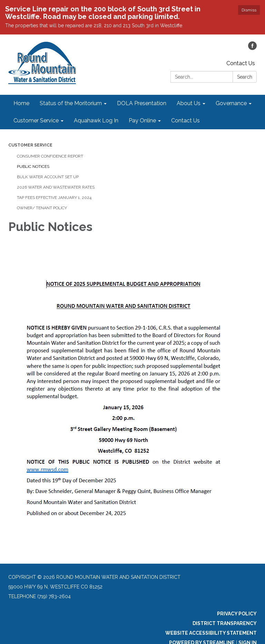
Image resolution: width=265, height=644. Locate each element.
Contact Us (241, 63)
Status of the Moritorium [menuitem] (71, 103)
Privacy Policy (237, 614)
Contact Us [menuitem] (185, 120)
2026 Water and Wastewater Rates (56, 187)
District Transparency (225, 623)
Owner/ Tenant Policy (42, 208)
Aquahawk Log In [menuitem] (96, 120)
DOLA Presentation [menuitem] (142, 103)
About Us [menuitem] (189, 103)
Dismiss (249, 10)
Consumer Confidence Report (50, 156)
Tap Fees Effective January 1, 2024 (54, 198)
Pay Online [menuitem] (142, 120)
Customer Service (30, 145)
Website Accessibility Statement (211, 633)
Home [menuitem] (21, 103)
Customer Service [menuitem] (36, 120)
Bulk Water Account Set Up (48, 177)
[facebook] (252, 48)
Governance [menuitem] (231, 103)
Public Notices (33, 167)
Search (245, 77)
